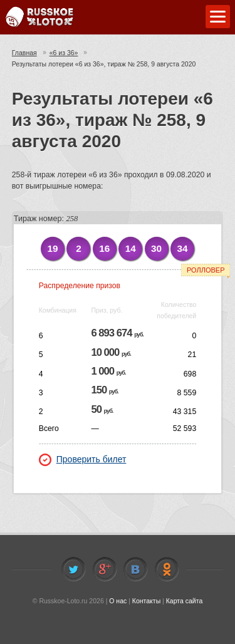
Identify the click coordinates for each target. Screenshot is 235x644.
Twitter (73, 569)
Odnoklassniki (167, 569)
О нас (118, 601)
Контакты (146, 601)
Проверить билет (83, 459)
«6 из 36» (64, 53)
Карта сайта (185, 601)
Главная (24, 53)
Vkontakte (135, 569)
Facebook (105, 569)
